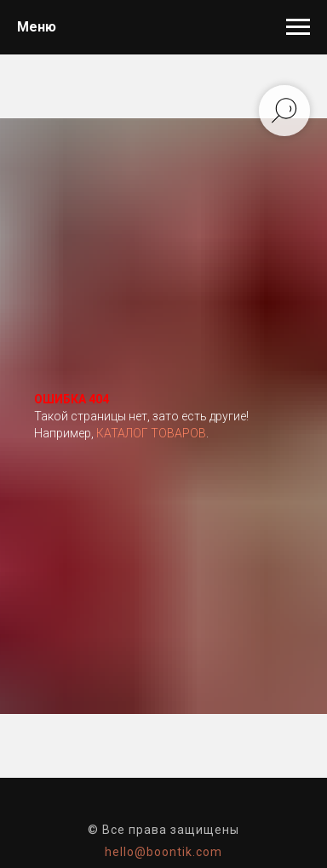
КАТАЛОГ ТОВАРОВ (151, 433)
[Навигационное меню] (298, 27)
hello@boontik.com (163, 852)
